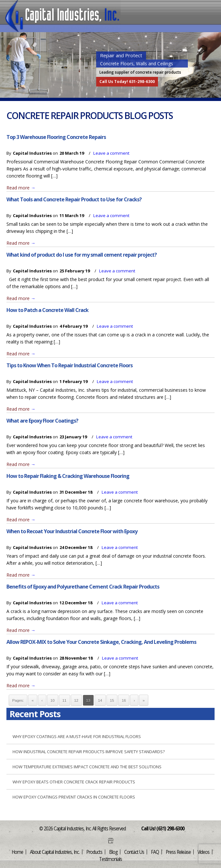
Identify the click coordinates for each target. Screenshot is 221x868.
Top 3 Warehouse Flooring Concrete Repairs (56, 137)
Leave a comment (111, 153)
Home (17, 852)
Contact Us (134, 852)
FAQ (155, 852)
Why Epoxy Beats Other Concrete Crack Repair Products (74, 782)
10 (53, 700)
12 (76, 700)
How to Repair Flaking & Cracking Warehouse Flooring (68, 476)
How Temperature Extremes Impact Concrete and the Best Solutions (87, 767)
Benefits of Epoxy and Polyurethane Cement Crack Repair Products (83, 587)
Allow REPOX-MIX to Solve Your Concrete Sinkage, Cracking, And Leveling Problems (101, 642)
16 (124, 700)
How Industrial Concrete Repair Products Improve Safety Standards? (89, 752)
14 (100, 700)
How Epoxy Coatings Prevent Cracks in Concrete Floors (74, 797)
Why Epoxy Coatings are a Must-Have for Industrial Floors (77, 736)
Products (94, 852)
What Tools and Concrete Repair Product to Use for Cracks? (74, 199)
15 (112, 700)
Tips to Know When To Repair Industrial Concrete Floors (69, 365)
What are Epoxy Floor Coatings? (42, 421)
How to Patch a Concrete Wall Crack (47, 310)
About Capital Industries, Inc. (55, 852)
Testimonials (110, 859)
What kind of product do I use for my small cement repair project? (82, 255)
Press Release (178, 852)
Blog (113, 852)
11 (64, 700)
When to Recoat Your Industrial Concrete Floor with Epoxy (72, 531)
